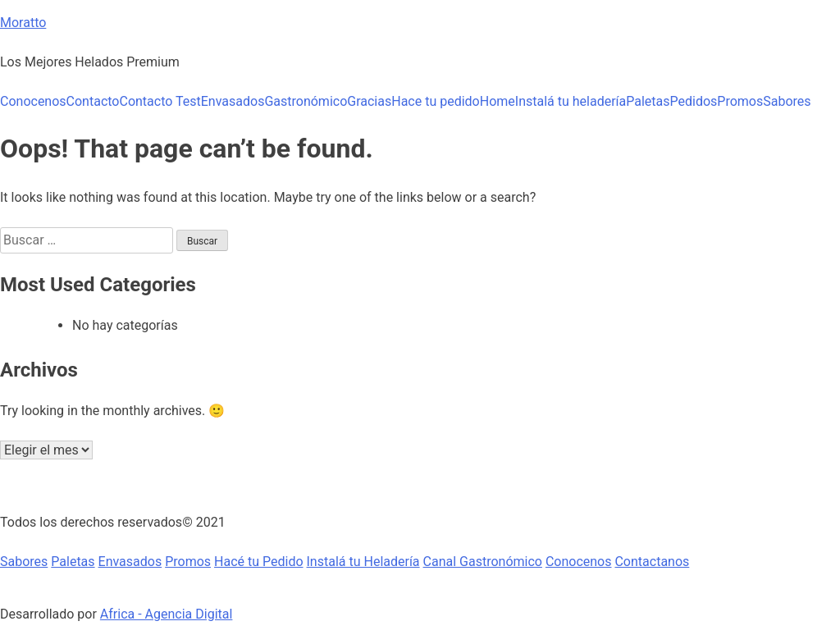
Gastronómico (306, 101)
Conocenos (33, 101)
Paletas (648, 101)
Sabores (787, 101)
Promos (740, 101)
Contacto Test (160, 101)
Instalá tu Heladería (363, 562)
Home (498, 101)
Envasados (233, 101)
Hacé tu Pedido (259, 562)
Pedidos (694, 101)
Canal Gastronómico (483, 562)
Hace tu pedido (436, 101)
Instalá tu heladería (571, 101)
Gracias (369, 101)
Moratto (23, 23)
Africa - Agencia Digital (167, 614)
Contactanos (652, 562)
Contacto (93, 101)
